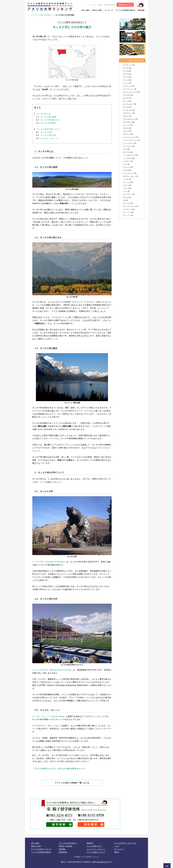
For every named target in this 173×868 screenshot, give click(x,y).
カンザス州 (127, 107)
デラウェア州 (128, 134)
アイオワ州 (127, 68)
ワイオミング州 (129, 209)
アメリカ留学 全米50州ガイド (44, 15)
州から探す (86, 10)
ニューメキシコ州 (130, 143)
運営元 (117, 852)
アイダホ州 (127, 71)
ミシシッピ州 (128, 182)
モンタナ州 (127, 197)
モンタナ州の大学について (49, 129)
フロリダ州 (127, 170)
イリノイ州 (127, 83)
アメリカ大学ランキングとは (125, 843)
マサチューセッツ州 (130, 176)
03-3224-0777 (103, 862)
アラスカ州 (127, 74)
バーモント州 (128, 161)
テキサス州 (127, 128)
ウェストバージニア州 (131, 92)
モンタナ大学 (46, 132)
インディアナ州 (129, 86)
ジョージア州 (128, 125)
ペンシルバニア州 (130, 173)
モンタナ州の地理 (48, 117)
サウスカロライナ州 (130, 119)
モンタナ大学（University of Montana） (49, 562)
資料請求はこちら (125, 5)
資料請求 (90, 843)
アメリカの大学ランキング (41, 849)
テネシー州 (127, 131)
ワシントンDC (128, 212)
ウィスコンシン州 (130, 89)
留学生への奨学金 (66, 846)
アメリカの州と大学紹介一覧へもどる (72, 783)
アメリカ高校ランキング (96, 852)
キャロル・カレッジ (49, 138)
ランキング (109, 10)
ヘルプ (93, 5)
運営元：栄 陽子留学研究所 (106, 5)
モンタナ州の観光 (48, 123)
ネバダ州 (126, 149)
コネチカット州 (129, 113)
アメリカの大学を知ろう (68, 843)
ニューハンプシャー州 (131, 140)
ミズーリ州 (127, 185)
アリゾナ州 (127, 80)
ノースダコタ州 (129, 158)
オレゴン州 (127, 98)
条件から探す (97, 10)
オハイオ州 (127, 101)
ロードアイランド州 (130, 206)
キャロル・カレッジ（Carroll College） (49, 716)
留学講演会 (63, 852)
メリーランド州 (129, 194)
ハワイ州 (126, 164)
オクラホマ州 (128, 95)
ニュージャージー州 (130, 137)
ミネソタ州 (127, 188)
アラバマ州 (127, 77)
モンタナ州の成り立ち (50, 120)
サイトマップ (119, 849)
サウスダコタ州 (129, 122)
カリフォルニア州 (130, 104)
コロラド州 (127, 116)
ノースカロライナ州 (130, 155)
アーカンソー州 (129, 65)
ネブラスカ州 (128, 152)
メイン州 (126, 191)
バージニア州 (128, 167)
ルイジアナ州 (128, 203)
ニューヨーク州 (129, 146)
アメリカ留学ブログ (94, 846)
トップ (31, 15)
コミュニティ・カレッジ (96, 849)
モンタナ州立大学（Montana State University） (53, 670)
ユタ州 (125, 200)
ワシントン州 (128, 215)
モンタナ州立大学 (48, 135)
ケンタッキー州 (129, 110)
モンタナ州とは (44, 114)
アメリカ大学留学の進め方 (125, 10)
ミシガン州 (127, 179)
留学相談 (141, 10)
